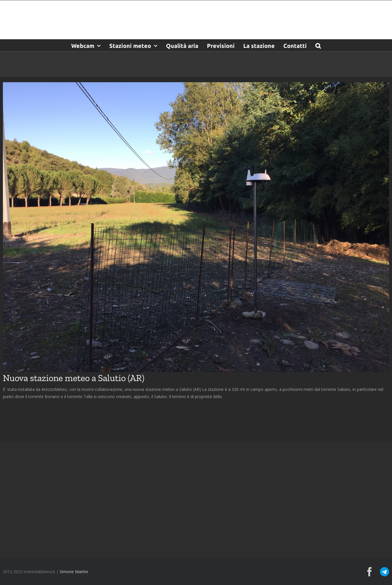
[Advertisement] (196, 500)
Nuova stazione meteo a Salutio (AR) (74, 378)
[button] (318, 45)
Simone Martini (74, 572)
